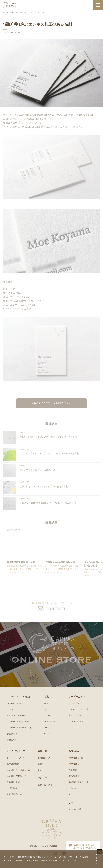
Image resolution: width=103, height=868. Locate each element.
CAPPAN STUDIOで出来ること (19, 728)
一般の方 (72, 788)
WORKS (47, 703)
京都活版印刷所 (44, 758)
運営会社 (33, 846)
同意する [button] (97, 859)
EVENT (47, 715)
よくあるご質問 (75, 809)
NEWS (47, 709)
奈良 (39, 770)
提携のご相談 (74, 776)
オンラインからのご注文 (79, 709)
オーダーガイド (75, 703)
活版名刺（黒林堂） (15, 776)
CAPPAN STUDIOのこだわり (18, 722)
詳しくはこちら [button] (82, 861)
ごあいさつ (11, 709)
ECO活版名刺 (12, 788)
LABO (47, 728)
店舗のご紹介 (12, 740)
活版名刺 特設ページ (15, 764)
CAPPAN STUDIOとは (15, 703)
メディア (72, 794)
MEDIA (47, 734)
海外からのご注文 (76, 722)
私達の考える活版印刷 (16, 715)
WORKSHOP (49, 722)
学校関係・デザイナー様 (79, 782)
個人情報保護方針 (50, 846)
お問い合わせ (74, 764)
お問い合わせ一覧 (76, 758)
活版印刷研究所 (13, 794)
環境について (12, 734)
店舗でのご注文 (75, 715)
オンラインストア (14, 758)
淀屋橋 (40, 764)
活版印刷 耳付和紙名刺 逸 (18, 770)
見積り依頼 (73, 770)
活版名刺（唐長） (14, 782)
